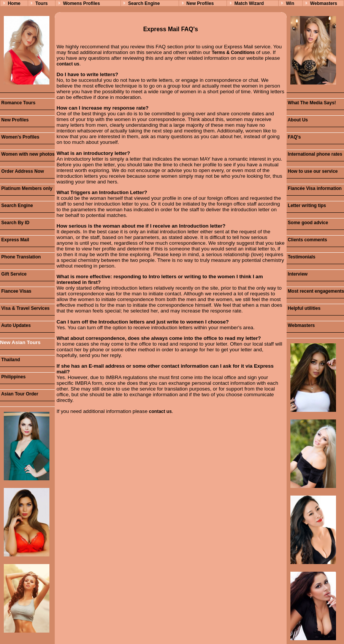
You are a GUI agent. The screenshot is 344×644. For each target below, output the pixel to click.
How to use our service (312, 171)
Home (14, 3)
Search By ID (15, 223)
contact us (68, 64)
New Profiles (200, 3)
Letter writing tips (306, 206)
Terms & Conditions (233, 53)
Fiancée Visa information (314, 188)
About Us (297, 120)
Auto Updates (15, 325)
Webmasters (324, 3)
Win (290, 3)
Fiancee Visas (16, 291)
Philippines (13, 377)
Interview (297, 274)
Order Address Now (22, 171)
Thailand (10, 360)
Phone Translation (20, 257)
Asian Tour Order (19, 394)
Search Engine (144, 3)
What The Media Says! (311, 103)
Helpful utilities (304, 308)
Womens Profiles (82, 3)
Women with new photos (27, 154)
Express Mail (15, 240)
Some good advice (307, 223)
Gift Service (13, 274)
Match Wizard (249, 3)
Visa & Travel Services (25, 308)
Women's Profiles (20, 137)
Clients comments (307, 240)
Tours (41, 3)
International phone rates (315, 154)
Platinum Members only (26, 188)
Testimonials (301, 257)
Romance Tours (18, 103)
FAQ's (294, 137)
